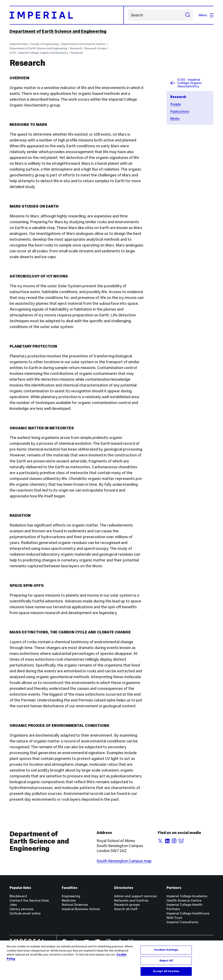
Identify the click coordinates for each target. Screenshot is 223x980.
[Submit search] (188, 15)
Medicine (69, 900)
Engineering (71, 896)
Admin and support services (135, 896)
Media (175, 118)
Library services (22, 909)
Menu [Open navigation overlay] (206, 15)
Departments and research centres (83, 44)
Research (76, 48)
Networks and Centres (131, 900)
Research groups (127, 905)
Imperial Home (19, 44)
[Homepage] (67, 15)
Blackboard (18, 896)
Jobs (13, 905)
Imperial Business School (81, 909)
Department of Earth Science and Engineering (58, 31)
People (176, 104)
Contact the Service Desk (29, 900)
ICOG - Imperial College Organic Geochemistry (39, 53)
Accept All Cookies (166, 971)
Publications (180, 111)
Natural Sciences (75, 905)
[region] (111, 960)
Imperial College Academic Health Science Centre (187, 898)
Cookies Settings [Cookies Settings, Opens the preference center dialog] (166, 950)
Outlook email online (25, 913)
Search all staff (126, 909)
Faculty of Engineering (45, 44)
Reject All (166, 961)
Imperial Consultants (183, 922)
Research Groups (96, 48)
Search (128, 15)
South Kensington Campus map (124, 861)
